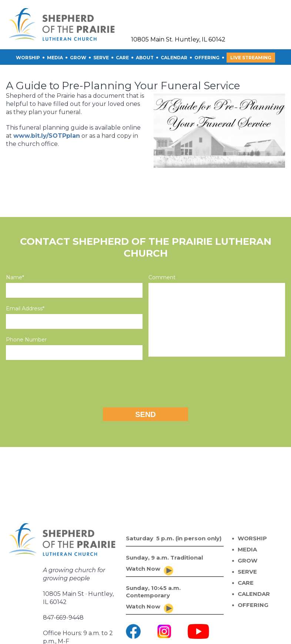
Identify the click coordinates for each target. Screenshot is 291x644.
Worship (28, 58)
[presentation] (145, 382)
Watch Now (143, 569)
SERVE (101, 58)
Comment (162, 277)
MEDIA (247, 549)
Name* (15, 277)
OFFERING (207, 58)
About (145, 58)
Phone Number (26, 340)
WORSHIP (252, 538)
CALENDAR (174, 58)
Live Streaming (251, 58)
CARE (122, 58)
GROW (78, 58)
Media (55, 58)
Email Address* (25, 308)
